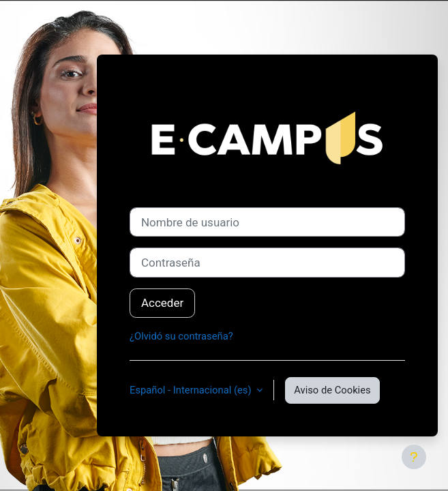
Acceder (162, 303)
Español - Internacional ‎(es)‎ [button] (192, 390)
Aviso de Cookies (332, 390)
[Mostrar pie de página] (414, 457)
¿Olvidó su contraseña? (181, 336)
